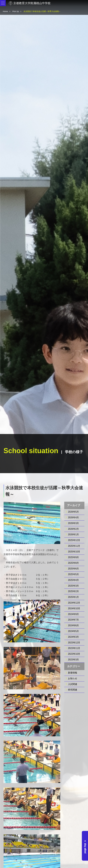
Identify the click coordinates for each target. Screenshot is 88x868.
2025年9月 (73, 557)
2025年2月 (73, 591)
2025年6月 (73, 569)
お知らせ (73, 678)
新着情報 (73, 673)
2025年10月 (74, 552)
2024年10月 (74, 608)
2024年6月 (73, 625)
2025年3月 (73, 586)
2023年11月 (74, 648)
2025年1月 (73, 597)
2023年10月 (74, 654)
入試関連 (73, 684)
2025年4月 (73, 580)
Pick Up (16, 11)
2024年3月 (73, 637)
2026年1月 (73, 534)
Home (5, 11)
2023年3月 (73, 660)
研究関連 (73, 690)
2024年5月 (73, 631)
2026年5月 (73, 512)
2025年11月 (74, 546)
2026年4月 (73, 517)
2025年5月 (73, 574)
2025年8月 (73, 563)
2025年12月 (74, 540)
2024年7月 (73, 620)
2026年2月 (73, 529)
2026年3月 (73, 523)
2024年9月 (73, 614)
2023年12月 (74, 643)
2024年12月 (74, 603)
